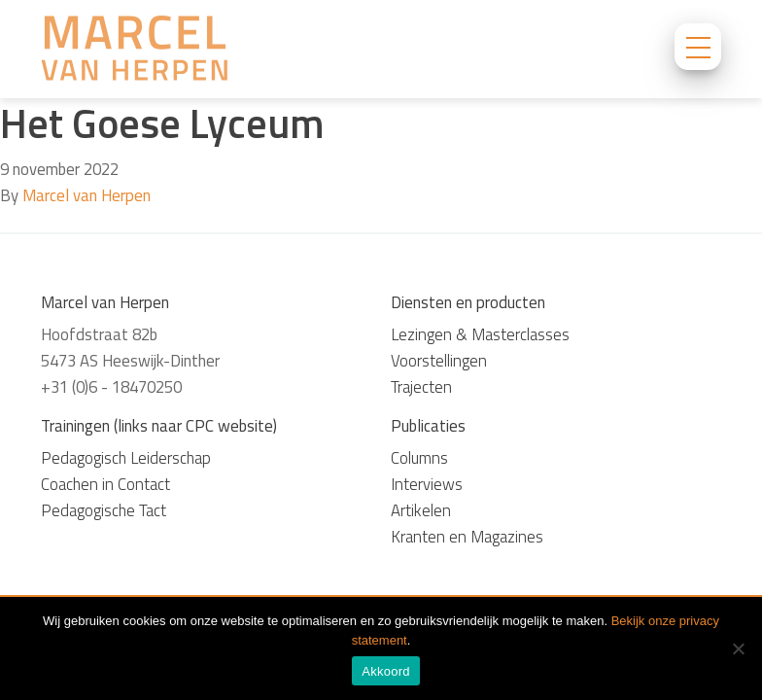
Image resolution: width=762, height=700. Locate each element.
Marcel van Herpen (87, 195)
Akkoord (385, 671)
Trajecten (421, 387)
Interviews (427, 484)
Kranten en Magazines (467, 537)
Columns (419, 458)
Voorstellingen (439, 361)
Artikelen (421, 510)
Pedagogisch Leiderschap (126, 458)
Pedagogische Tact (104, 510)
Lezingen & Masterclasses (480, 334)
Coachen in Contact (105, 484)
